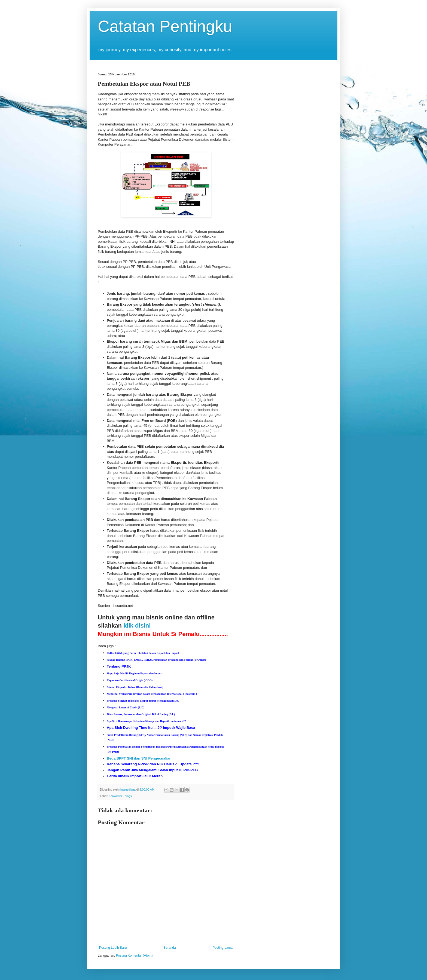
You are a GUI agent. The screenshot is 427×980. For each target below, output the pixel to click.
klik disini (137, 626)
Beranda (170, 948)
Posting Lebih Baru (113, 948)
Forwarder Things (120, 796)
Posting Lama (223, 948)
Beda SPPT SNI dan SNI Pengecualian (139, 758)
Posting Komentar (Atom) (134, 956)
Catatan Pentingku (165, 26)
